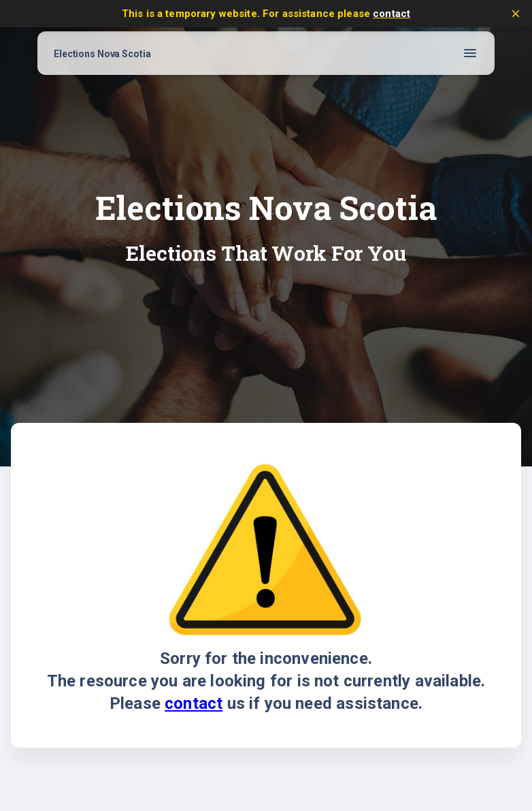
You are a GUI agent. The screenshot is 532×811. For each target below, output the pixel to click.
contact (392, 14)
